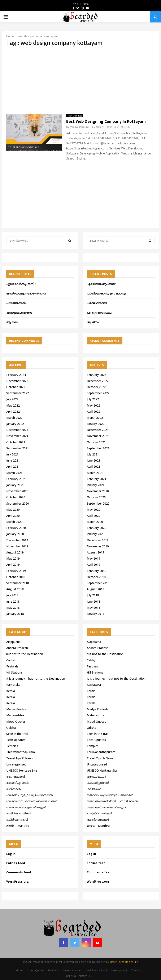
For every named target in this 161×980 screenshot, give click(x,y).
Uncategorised (16, 764)
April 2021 (13, 466)
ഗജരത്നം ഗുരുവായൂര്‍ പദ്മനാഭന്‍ (29, 795)
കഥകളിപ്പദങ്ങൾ (17, 783)
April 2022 (13, 411)
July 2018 (12, 595)
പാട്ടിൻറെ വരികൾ (19, 813)
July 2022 (12, 399)
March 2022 (14, 418)
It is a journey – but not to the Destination (36, 678)
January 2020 (15, 534)
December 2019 (17, 540)
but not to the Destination (25, 654)
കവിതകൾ (13, 789)
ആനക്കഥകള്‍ (16, 777)
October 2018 (16, 577)
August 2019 (15, 552)
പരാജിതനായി (16, 303)
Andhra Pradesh (17, 648)
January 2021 (15, 485)
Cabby (10, 660)
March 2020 (14, 522)
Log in (11, 854)
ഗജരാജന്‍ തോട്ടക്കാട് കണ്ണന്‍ (26, 807)
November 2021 (17, 436)
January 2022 (15, 424)
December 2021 (17, 430)
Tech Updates (75, 116)
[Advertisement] (80, 80)
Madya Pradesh (17, 709)
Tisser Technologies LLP (124, 962)
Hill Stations (14, 672)
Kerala (11, 691)
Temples (12, 746)
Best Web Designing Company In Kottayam (106, 122)
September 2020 (18, 503)
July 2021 (12, 454)
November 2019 (17, 546)
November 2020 (17, 491)
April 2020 (13, 516)
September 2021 (18, 448)
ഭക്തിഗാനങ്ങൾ (17, 820)
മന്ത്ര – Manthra (18, 826)
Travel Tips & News (20, 758)
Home (20, 970)
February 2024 (16, 375)
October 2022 (16, 387)
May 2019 (13, 558)
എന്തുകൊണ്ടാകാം (19, 312)
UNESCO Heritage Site (22, 770)
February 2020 (16, 528)
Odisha (11, 728)
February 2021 (16, 479)
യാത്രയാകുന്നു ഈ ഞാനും (26, 293)
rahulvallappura (79, 127)
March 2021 (14, 473)
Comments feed (19, 872)
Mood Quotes (16, 722)
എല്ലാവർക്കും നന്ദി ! (21, 284)
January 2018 (15, 614)
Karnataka (13, 685)
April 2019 (13, 565)
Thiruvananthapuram (21, 752)
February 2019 (16, 571)
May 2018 (13, 608)
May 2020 (13, 510)
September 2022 (18, 393)
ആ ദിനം (12, 322)
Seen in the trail (17, 734)
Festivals (12, 666)
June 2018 (13, 601)
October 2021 (16, 442)
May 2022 (13, 405)
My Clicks (54, 970)
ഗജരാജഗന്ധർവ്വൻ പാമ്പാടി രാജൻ (32, 801)
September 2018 (18, 583)
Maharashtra (15, 715)
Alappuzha (13, 642)
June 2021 (13, 460)
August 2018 (15, 589)
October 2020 (16, 497)
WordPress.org (18, 881)
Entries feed (16, 863)
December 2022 (17, 381)
